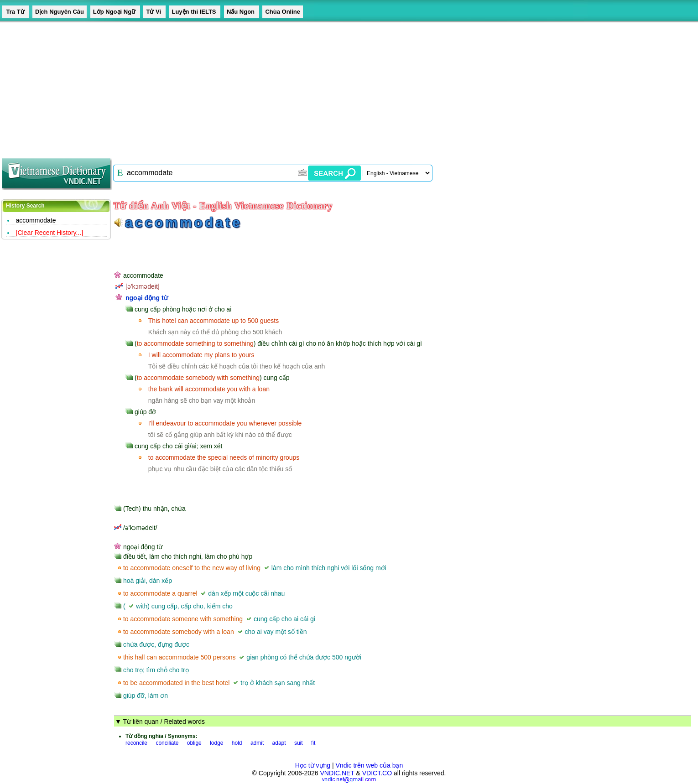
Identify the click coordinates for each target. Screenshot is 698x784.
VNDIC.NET (337, 773)
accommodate (36, 220)
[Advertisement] (274, 87)
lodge (216, 743)
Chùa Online (283, 12)
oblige (194, 743)
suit (299, 743)
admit (257, 743)
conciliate (167, 743)
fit (313, 743)
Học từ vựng (313, 765)
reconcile (136, 743)
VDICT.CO (377, 773)
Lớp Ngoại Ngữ (115, 12)
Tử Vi (154, 12)
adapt (279, 743)
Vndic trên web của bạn (370, 765)
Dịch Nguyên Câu (60, 12)
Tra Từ (15, 12)
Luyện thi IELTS (195, 12)
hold (237, 743)
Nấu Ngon (242, 12)
